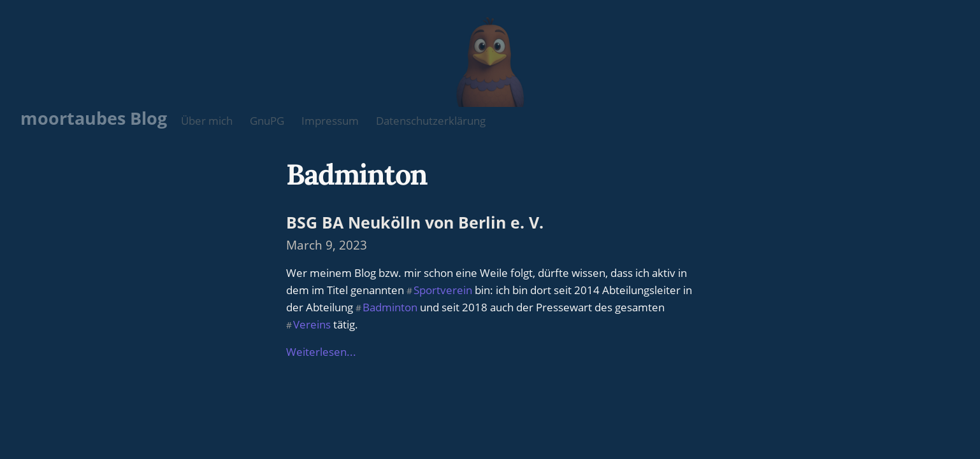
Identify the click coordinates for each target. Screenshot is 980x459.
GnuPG (267, 121)
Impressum (330, 121)
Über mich (207, 121)
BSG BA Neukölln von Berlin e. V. (415, 222)
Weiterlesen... (321, 352)
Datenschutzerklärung (431, 121)
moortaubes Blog (94, 118)
